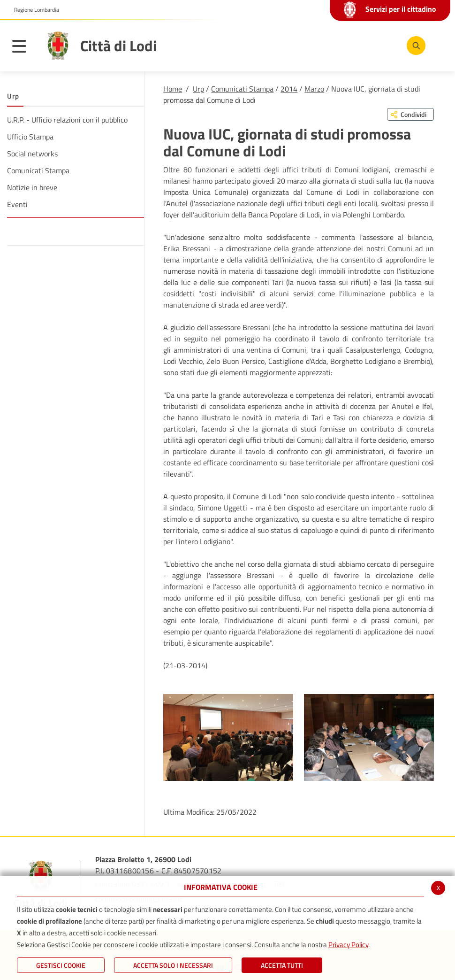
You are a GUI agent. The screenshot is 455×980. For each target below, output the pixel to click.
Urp (198, 89)
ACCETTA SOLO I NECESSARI (173, 965)
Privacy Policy (348, 945)
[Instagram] (384, 45)
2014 (289, 89)
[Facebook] (328, 45)
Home (173, 89)
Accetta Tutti (282, 965)
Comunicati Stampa (242, 89)
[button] (33, 10)
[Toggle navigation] (24, 48)
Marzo (314, 89)
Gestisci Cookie (61, 965)
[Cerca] (414, 46)
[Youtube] (356, 45)
